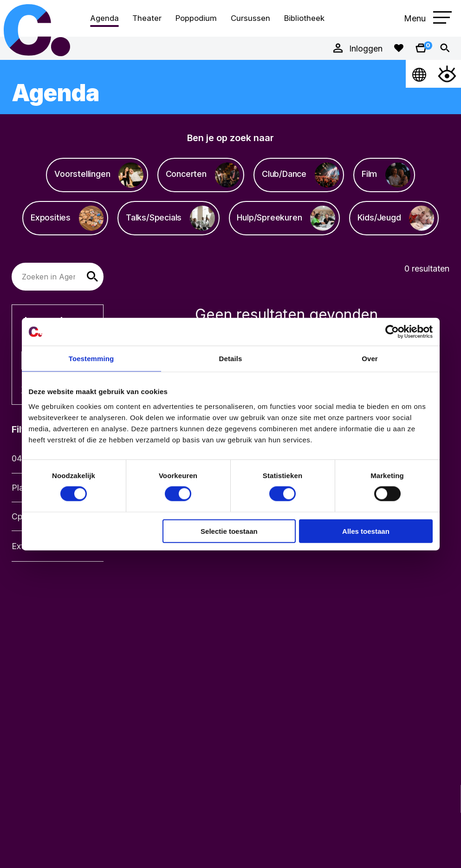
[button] (92, 277)
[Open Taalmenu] (420, 74)
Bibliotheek (304, 18)
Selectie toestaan (229, 531)
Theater (147, 18)
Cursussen (250, 18)
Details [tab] (231, 359)
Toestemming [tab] (91, 359)
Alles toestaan (366, 531)
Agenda (104, 18)
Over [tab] (370, 359)
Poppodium (196, 18)
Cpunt (37, 30)
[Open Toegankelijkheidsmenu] (447, 74)
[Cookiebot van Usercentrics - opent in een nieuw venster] (392, 332)
